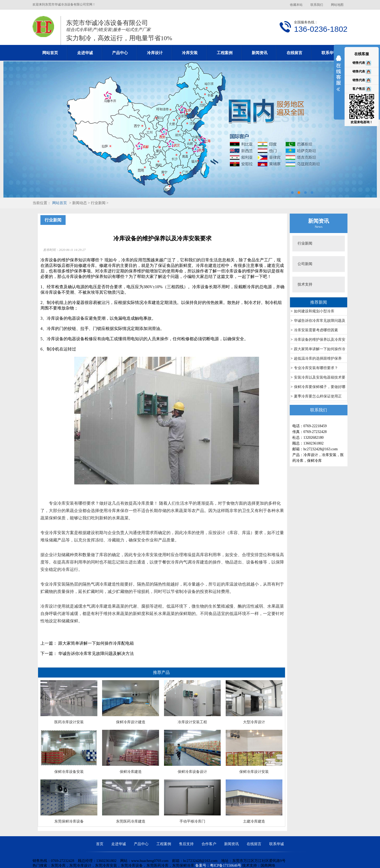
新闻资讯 (260, 53)
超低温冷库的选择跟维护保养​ (318, 358)
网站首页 (50, 53)
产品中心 (120, 53)
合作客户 (209, 844)
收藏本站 (296, 5)
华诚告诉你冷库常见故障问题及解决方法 (96, 653)
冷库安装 (190, 53)
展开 (339, 77)
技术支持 (305, 284)
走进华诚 (85, 53)
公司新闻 (305, 264)
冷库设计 (155, 53)
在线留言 (294, 53)
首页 (100, 844)
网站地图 (337, 5)
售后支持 (186, 844)
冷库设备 (55, 318)
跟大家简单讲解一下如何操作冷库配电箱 (96, 643)
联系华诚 (329, 53)
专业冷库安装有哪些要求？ (316, 368)
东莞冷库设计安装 (190, 130)
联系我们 (317, 5)
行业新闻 (305, 243)
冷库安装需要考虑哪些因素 (316, 330)
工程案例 (225, 53)
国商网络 (268, 866)
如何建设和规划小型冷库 (314, 311)
